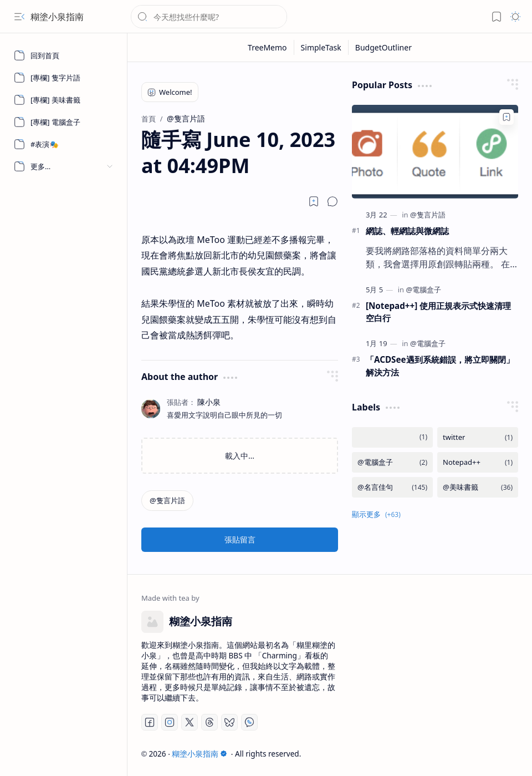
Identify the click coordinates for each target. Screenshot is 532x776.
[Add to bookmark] (507, 117)
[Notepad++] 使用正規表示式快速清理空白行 (438, 312)
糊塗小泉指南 (57, 17)
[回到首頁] (64, 55)
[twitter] (478, 437)
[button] (19, 17)
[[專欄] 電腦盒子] (64, 122)
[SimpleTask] (321, 47)
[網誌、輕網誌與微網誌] (435, 152)
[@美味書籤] (478, 487)
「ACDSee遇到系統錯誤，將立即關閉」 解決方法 (440, 366)
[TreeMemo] (268, 47)
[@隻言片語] (167, 501)
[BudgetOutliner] (383, 47)
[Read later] (314, 201)
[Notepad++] (478, 462)
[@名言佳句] (392, 487)
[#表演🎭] (64, 144)
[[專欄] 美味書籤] (64, 100)
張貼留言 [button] (240, 539)
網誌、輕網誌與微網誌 (407, 231)
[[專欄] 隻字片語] (64, 78)
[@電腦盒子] (423, 290)
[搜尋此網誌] (209, 17)
